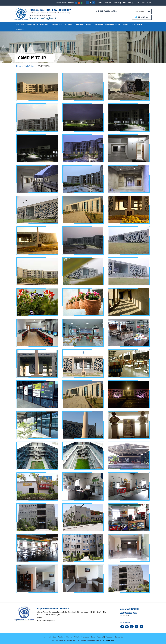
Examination (97, 24)
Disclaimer (109, 637)
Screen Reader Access (65, 3)
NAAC (124, 3)
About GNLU (20, 24)
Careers (108, 3)
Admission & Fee (56, 24)
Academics (44, 24)
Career (93, 637)
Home (100, 3)
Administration (32, 24)
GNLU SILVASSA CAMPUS (106, 11)
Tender (137, 3)
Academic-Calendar (65, 637)
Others (123, 24)
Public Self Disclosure (81, 637)
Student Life (78, 24)
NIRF (130, 3)
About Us (53, 637)
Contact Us (146, 3)
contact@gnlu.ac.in (49, 620)
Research (68, 24)
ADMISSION (142, 17)
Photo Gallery (29, 66)
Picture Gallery (134, 24)
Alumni (88, 24)
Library (117, 3)
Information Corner (111, 24)
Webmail (101, 637)
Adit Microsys (108, 640)
